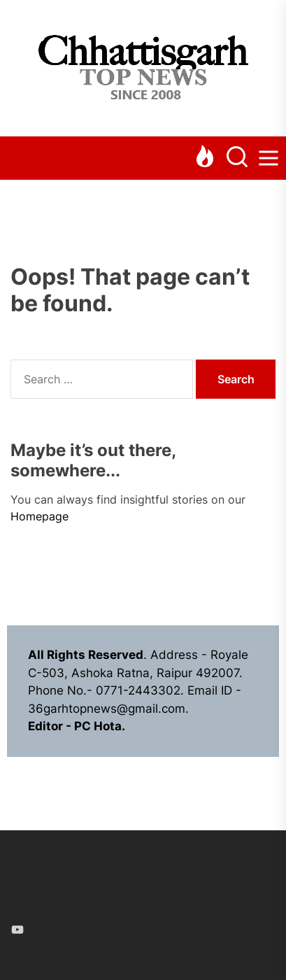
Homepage (40, 516)
